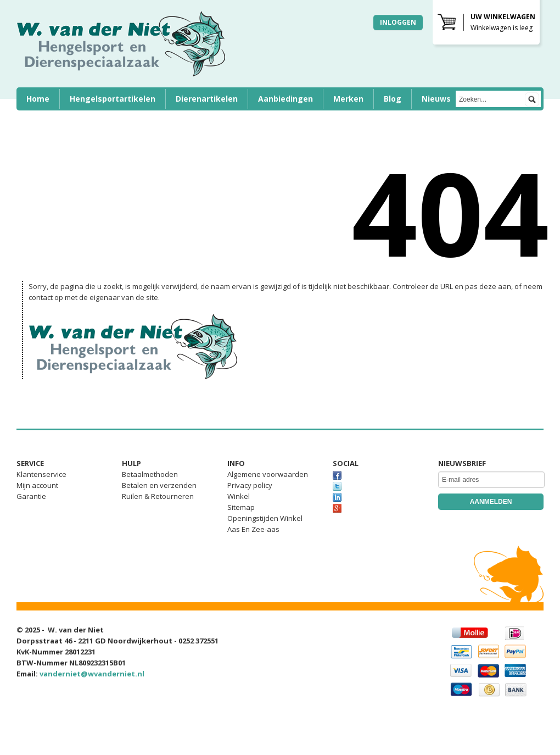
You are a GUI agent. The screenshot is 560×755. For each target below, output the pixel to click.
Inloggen (398, 22)
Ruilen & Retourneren (158, 496)
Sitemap (241, 507)
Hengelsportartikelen (113, 99)
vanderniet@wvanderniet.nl (92, 674)
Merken (348, 99)
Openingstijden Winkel (265, 518)
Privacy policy (250, 485)
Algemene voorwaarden (268, 474)
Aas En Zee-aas (253, 529)
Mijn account (37, 485)
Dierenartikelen (207, 99)
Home (38, 99)
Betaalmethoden (150, 474)
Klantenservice (41, 474)
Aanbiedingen (285, 99)
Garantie (31, 496)
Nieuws (436, 99)
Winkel (239, 496)
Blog (393, 99)
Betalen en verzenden (159, 485)
